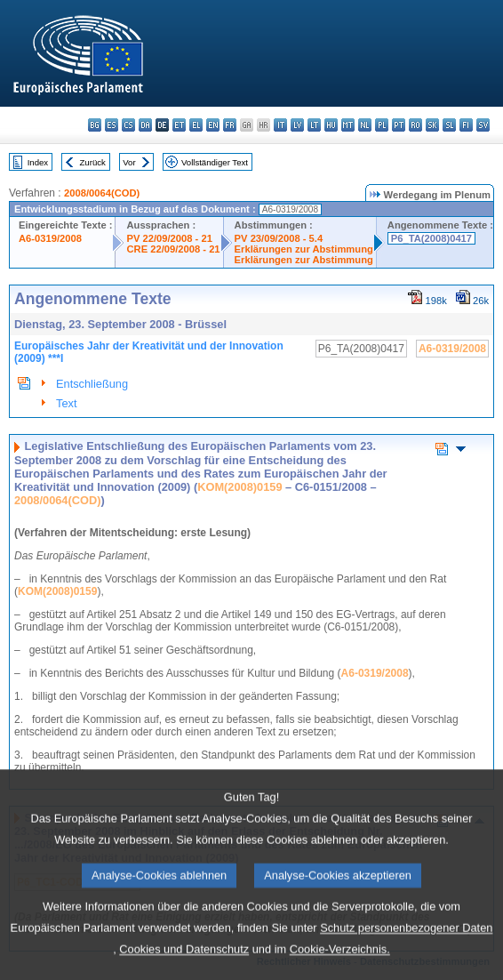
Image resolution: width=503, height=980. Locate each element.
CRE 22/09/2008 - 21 (173, 249)
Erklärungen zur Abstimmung (304, 249)
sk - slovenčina (432, 125)
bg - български (95, 125)
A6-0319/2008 (50, 238)
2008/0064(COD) (102, 193)
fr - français (230, 125)
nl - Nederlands (365, 125)
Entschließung (92, 384)
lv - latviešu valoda (297, 125)
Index (38, 162)
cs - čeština (128, 125)
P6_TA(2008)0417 (431, 238)
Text (66, 403)
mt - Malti (348, 125)
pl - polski (382, 125)
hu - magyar (331, 125)
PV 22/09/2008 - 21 (169, 238)
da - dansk (145, 125)
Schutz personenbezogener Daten (406, 951)
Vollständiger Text (215, 162)
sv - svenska (483, 125)
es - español (112, 125)
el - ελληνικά (196, 125)
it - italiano (280, 125)
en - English (213, 125)
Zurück (93, 162)
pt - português (399, 125)
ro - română (415, 125)
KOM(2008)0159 (240, 487)
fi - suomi (466, 125)
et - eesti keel (179, 125)
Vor (129, 162)
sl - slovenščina (449, 125)
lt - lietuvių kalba (314, 125)
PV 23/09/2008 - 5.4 (279, 238)
